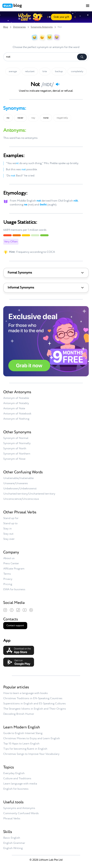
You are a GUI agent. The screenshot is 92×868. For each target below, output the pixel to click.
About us (9, 558)
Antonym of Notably (16, 403)
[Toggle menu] (88, 6)
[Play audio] (57, 84)
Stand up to (10, 523)
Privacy (8, 579)
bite (45, 72)
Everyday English (14, 773)
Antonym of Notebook (17, 414)
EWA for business (14, 589)
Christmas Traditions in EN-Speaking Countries (33, 698)
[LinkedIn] (31, 610)
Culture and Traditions (17, 778)
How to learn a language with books (26, 693)
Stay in (7, 529)
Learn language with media (20, 784)
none (46, 118)
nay (33, 118)
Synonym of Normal (16, 438)
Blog (6, 27)
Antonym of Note (14, 408)
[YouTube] (25, 610)
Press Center (11, 563)
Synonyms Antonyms (42, 27)
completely (77, 72)
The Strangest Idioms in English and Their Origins (35, 709)
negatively (62, 118)
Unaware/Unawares (16, 483)
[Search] (82, 57)
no (8, 118)
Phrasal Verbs (12, 819)
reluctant (30, 72)
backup (59, 72)
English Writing (13, 848)
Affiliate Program (14, 569)
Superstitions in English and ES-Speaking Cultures (34, 704)
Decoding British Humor (19, 714)
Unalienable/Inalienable (18, 478)
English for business (16, 789)
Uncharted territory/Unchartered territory (29, 494)
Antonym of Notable (16, 398)
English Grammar (14, 843)
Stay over (9, 539)
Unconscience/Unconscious (21, 499)
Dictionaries (19, 27)
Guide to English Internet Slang (23, 733)
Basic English (12, 838)
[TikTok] (18, 610)
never (20, 118)
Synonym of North (15, 449)
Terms (7, 574)
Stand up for (11, 518)
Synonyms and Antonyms (19, 808)
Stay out (8, 534)
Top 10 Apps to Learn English (21, 744)
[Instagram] (5, 610)
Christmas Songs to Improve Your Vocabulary (31, 754)
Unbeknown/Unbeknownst (20, 489)
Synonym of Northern (17, 454)
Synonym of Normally (17, 443)
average (13, 72)
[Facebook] (12, 610)
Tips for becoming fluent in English (25, 749)
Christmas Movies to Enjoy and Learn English (32, 738)
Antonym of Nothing (16, 419)
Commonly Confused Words (21, 813)
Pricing (8, 584)
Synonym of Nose (14, 459)
